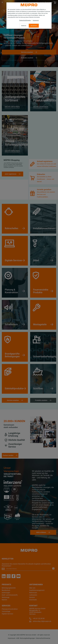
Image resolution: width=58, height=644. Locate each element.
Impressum (36, 20)
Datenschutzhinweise (25, 20)
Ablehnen (24, 26)
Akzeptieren (34, 26)
